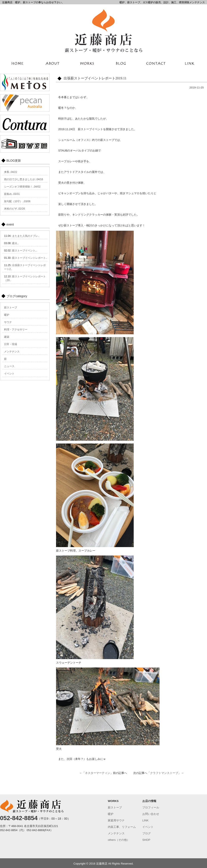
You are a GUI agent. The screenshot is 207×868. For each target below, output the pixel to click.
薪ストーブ (11, 308)
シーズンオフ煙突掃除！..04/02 (22, 187)
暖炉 (7, 315)
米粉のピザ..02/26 (15, 209)
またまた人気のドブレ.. (26, 236)
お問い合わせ (151, 814)
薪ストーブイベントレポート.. (30, 258)
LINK (145, 820)
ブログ (147, 833)
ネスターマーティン (98, 773)
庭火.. (15, 243)
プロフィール (151, 807)
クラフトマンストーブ (164, 773)
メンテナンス (12, 352)
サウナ (8, 322)
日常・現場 (11, 344)
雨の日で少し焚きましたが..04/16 (24, 179)
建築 (7, 337)
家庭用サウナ (116, 820)
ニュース (9, 366)
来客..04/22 (11, 172)
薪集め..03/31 (12, 194)
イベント (9, 374)
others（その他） (119, 840)
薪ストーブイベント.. (24, 251)
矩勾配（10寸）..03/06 (17, 201)
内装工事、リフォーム (122, 827)
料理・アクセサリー (16, 330)
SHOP (146, 840)
